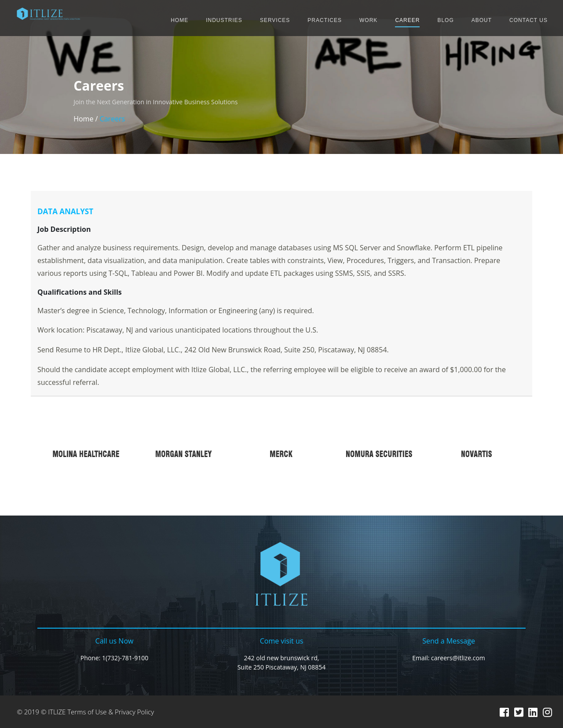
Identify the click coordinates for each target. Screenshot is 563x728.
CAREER (407, 20)
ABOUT (482, 20)
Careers (113, 119)
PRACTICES (325, 20)
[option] (86, 454)
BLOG (445, 20)
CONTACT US (528, 20)
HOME (179, 20)
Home (83, 119)
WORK (368, 20)
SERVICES (275, 20)
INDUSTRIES (224, 20)
